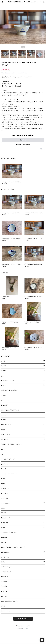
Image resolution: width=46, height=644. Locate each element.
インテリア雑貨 (5, 503)
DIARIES (4, 513)
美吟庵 (3, 528)
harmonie (4, 537)
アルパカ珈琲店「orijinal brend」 (11, 410)
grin (2, 376)
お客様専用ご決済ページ (8, 459)
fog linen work (6, 518)
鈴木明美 (4, 366)
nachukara (5, 577)
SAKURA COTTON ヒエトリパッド (11, 444)
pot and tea (5, 464)
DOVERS (4, 596)
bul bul (4, 469)
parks (3, 484)
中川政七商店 (5, 523)
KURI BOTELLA (6, 425)
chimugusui (5, 439)
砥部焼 (3, 361)
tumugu (4, 386)
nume (3, 449)
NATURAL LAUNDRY (8, 381)
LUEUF (3, 508)
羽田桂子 (4, 371)
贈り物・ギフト (5, 400)
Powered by (23, 629)
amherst (4, 542)
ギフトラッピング (6, 572)
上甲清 (3, 606)
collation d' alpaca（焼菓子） (10, 390)
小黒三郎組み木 (5, 582)
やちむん (4, 415)
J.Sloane (4, 479)
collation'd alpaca (7, 567)
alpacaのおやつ (6, 611)
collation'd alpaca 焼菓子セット (11, 601)
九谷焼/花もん (5, 557)
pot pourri (4, 493)
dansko (3, 430)
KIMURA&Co (5, 552)
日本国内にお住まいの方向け (23, 145)
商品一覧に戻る (23, 619)
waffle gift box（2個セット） (10, 474)
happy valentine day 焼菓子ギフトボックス (14, 547)
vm (2, 454)
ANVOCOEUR (6, 435)
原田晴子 (4, 420)
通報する (42, 149)
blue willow (5, 591)
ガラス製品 (4, 586)
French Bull (5, 405)
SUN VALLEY (5, 488)
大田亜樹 (4, 395)
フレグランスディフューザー (9, 533)
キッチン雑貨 (5, 498)
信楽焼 (3, 562)
